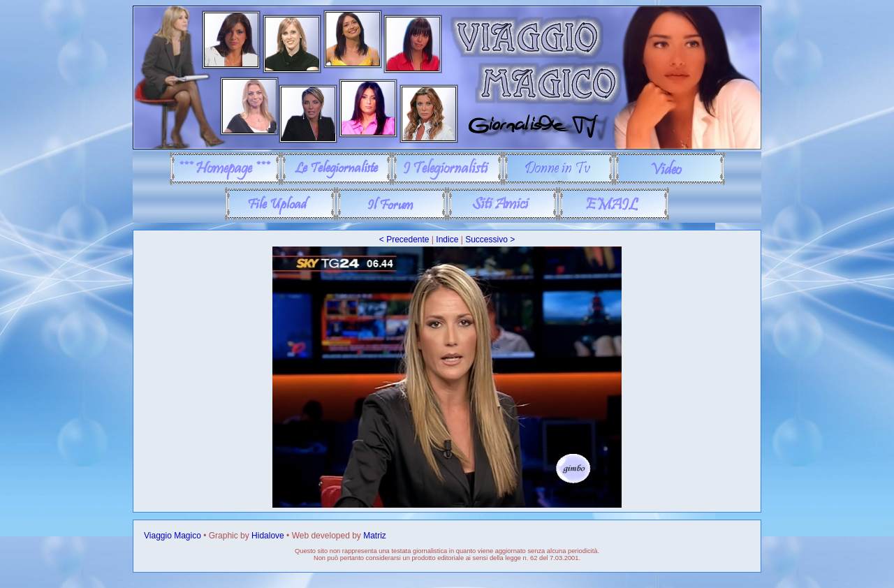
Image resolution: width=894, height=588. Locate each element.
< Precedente (404, 240)
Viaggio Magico (173, 536)
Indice (447, 240)
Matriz (375, 536)
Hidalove (268, 536)
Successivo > (490, 240)
